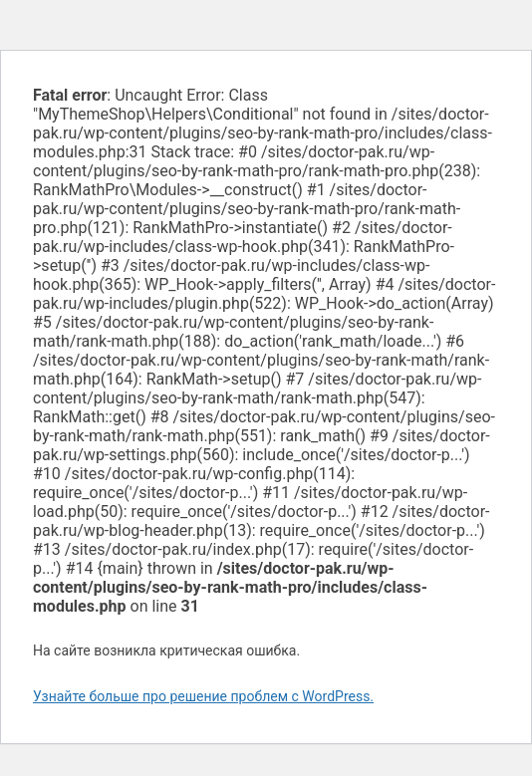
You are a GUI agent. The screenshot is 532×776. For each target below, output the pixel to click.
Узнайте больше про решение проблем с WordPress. (203, 696)
